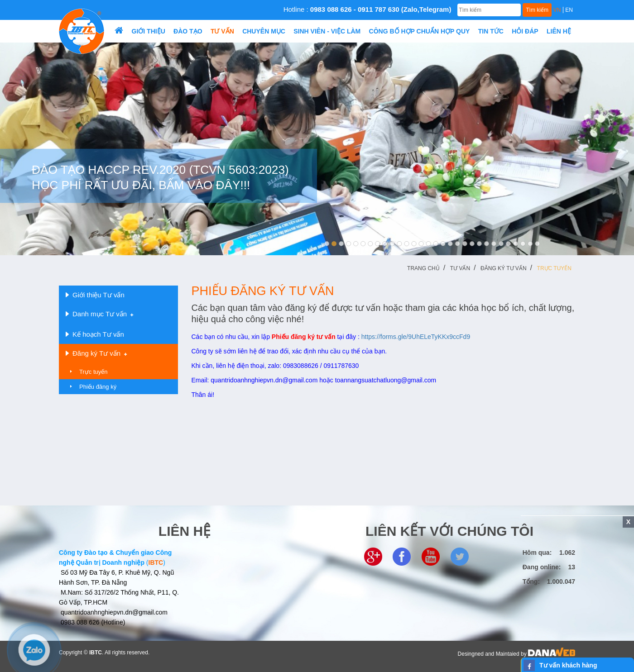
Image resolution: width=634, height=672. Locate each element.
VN (557, 10)
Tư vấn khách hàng (568, 665)
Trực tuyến (554, 268)
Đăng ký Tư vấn (503, 268)
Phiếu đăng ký (98, 387)
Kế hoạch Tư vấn (95, 334)
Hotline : (367, 9)
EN (569, 10)
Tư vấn (460, 268)
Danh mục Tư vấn (99, 314)
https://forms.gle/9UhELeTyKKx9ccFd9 (416, 337)
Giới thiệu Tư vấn (95, 295)
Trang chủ (423, 268)
